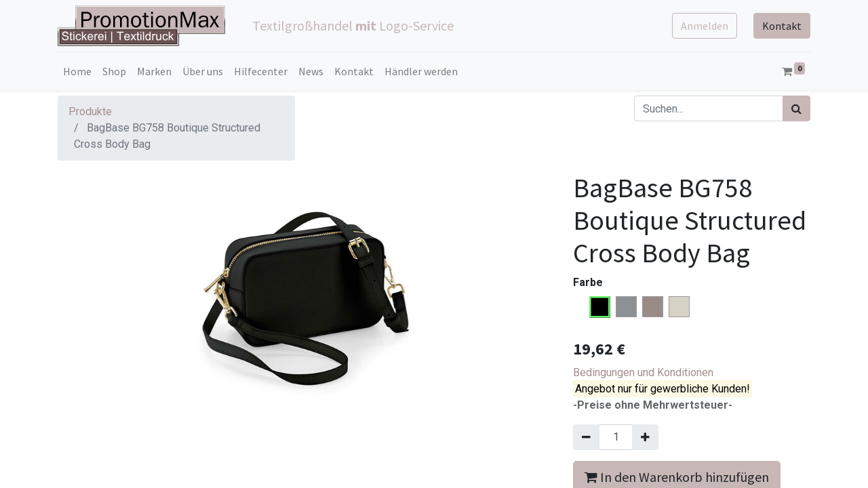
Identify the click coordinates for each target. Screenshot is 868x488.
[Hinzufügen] (645, 437)
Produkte (90, 111)
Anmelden (705, 26)
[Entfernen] (586, 437)
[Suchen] (796, 108)
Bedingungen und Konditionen (643, 372)
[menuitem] (77, 71)
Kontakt (782, 26)
